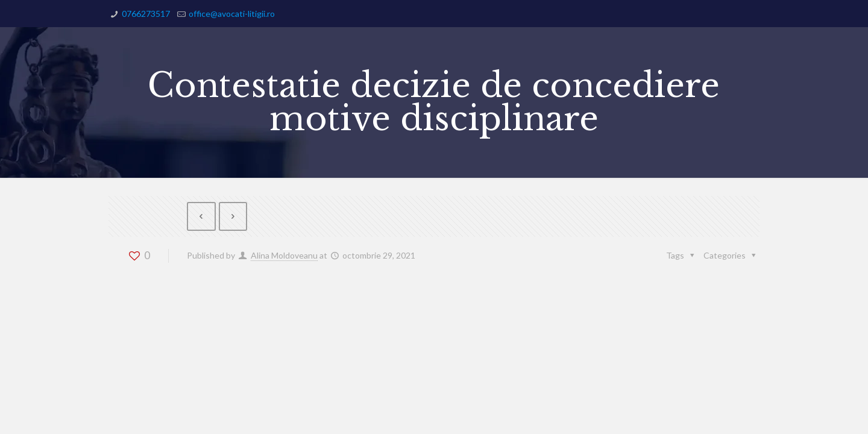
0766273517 (146, 14)
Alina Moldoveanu (284, 255)
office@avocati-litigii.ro (232, 14)
